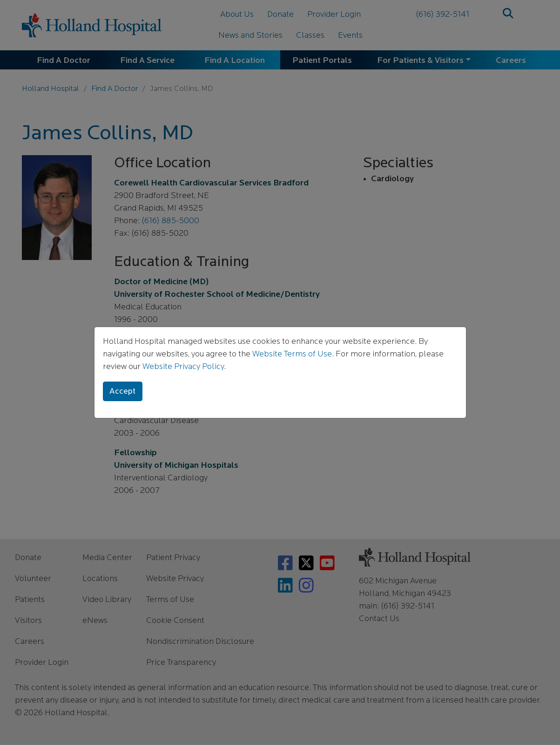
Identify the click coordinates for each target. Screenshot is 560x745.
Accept (122, 392)
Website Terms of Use (292, 354)
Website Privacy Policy (183, 367)
